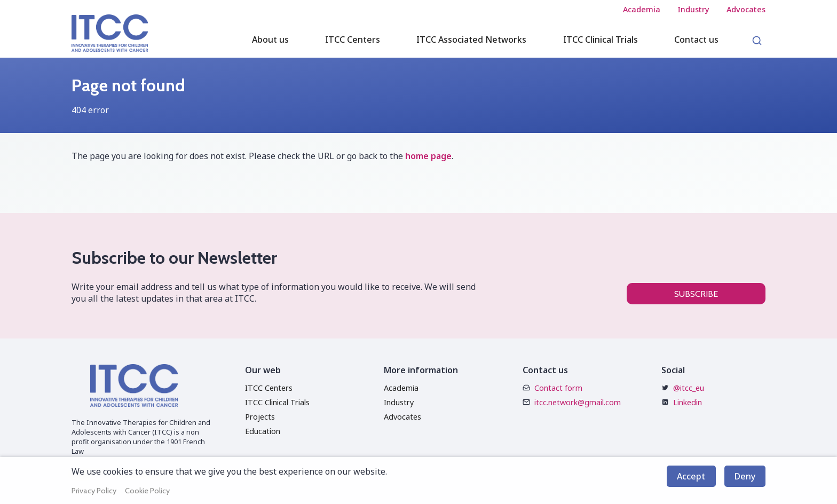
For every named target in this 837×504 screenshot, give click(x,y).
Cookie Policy (147, 491)
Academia (401, 388)
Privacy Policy (94, 491)
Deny (745, 476)
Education (263, 431)
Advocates (402, 417)
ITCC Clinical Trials (277, 402)
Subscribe (696, 294)
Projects (260, 417)
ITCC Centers (269, 388)
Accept (691, 476)
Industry (399, 402)
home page (428, 156)
